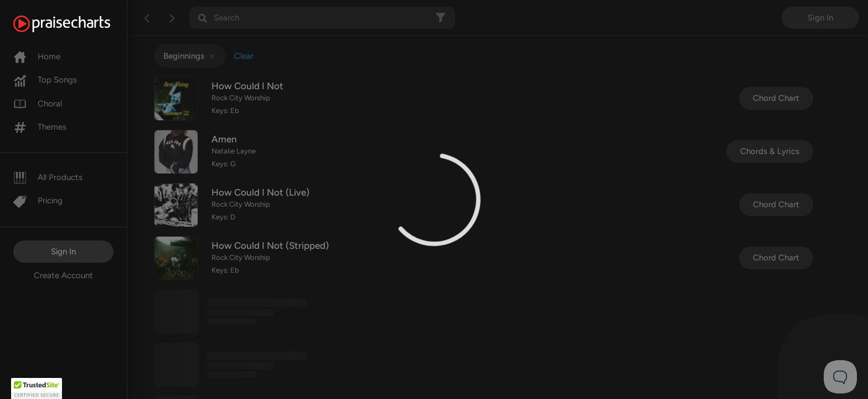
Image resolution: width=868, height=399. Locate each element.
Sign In (63, 252)
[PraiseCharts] (76, 24)
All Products (48, 177)
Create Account (63, 275)
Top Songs (45, 80)
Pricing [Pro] (38, 201)
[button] (37, 388)
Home (37, 57)
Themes (40, 127)
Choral (38, 104)
